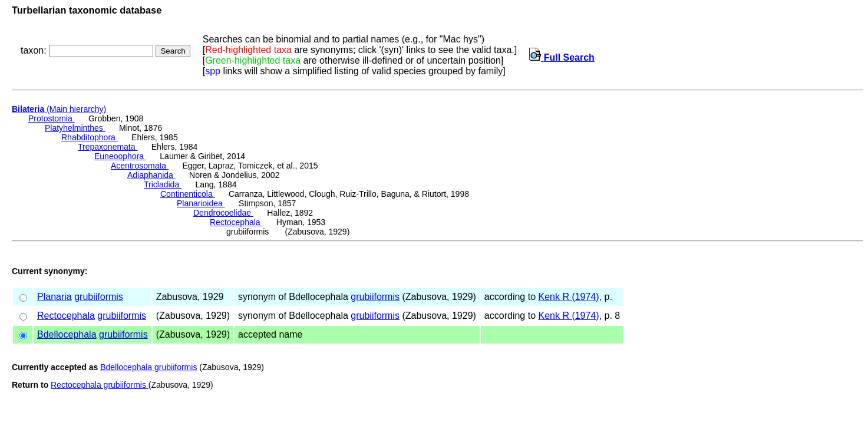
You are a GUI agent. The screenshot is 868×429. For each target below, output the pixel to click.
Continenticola (188, 194)
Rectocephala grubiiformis (100, 385)
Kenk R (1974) (568, 297)
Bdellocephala (67, 334)
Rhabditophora (90, 137)
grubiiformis (99, 297)
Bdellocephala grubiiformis (148, 367)
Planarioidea (201, 203)
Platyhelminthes (75, 128)
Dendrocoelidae (223, 213)
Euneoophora (120, 156)
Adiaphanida (151, 175)
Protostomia (52, 118)
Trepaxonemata (108, 147)
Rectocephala (236, 222)
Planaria (55, 297)
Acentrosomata (140, 166)
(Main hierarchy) (59, 109)
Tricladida (163, 184)
